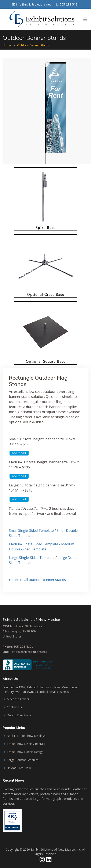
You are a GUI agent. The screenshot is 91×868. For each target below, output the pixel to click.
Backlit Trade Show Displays (26, 736)
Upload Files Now (19, 768)
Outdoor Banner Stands (33, 45)
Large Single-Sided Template (32, 558)
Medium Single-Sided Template (34, 544)
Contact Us (14, 707)
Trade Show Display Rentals (26, 744)
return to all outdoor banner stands (37, 580)
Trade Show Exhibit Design (25, 752)
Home (7, 45)
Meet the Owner (18, 699)
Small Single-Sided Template (31, 531)
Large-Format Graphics (23, 760)
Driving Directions (19, 715)
